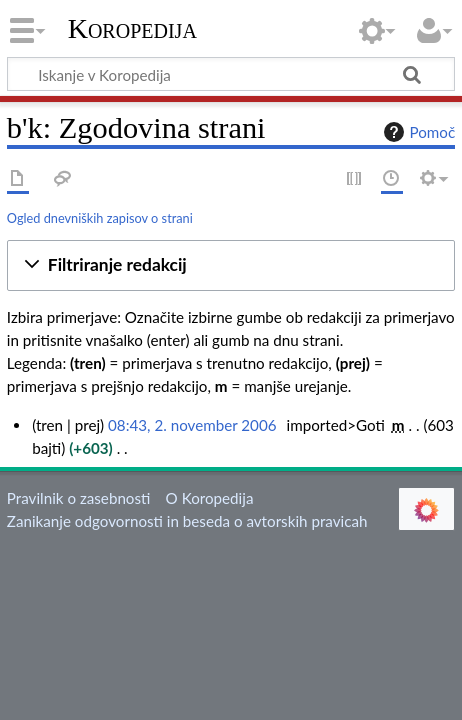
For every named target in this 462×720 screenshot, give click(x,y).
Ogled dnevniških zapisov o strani (100, 218)
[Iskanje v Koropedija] (231, 74)
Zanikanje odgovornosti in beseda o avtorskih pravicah (187, 521)
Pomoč (417, 132)
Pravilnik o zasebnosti (79, 498)
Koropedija (132, 29)
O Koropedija (210, 498)
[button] (231, 265)
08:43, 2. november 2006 (192, 425)
